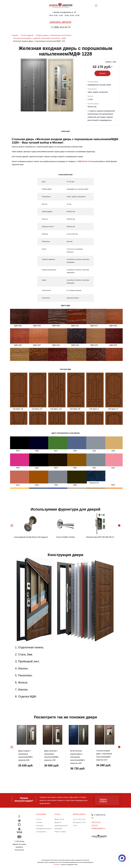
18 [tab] (95, 775)
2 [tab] (64, 540)
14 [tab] (81, 775)
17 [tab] (91, 775)
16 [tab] (88, 775)
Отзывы (39, 822)
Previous (12, 525)
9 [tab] (64, 775)
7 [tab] (57, 775)
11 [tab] (71, 775)
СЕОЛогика (57, 865)
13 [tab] (78, 775)
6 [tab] (53, 775)
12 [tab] (74, 775)
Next (119, 525)
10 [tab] (67, 775)
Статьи (39, 819)
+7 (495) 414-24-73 (61, 27)
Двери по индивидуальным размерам (61, 825)
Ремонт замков (60, 832)
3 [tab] (67, 540)
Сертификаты (41, 832)
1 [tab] (60, 540)
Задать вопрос (103, 800)
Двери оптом (59, 819)
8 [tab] (60, 775)
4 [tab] (71, 540)
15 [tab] (85, 775)
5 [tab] (50, 775)
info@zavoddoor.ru (98, 828)
